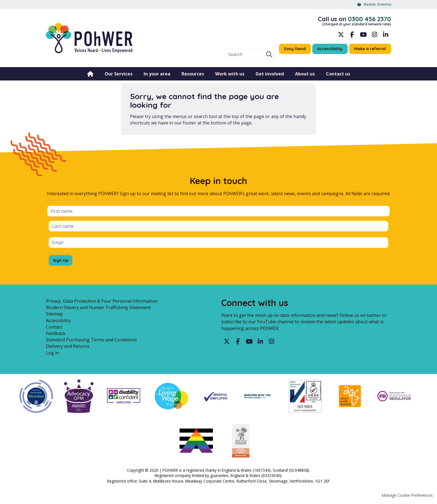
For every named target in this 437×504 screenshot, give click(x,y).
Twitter (227, 343)
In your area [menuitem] (157, 77)
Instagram (374, 36)
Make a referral (369, 51)
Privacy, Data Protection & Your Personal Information (102, 303)
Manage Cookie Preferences (407, 497)
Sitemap (54, 315)
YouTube (363, 36)
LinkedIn (386, 36)
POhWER (89, 40)
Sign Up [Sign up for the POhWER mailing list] (61, 260)
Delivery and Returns (68, 348)
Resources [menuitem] (193, 77)
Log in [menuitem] (52, 354)
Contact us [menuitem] (338, 77)
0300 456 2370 (368, 20)
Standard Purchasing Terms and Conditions (91, 341)
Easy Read (289, 51)
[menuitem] (376, 5)
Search (262, 57)
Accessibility (326, 51)
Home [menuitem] (90, 77)
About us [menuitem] (305, 77)
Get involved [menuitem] (270, 77)
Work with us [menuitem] (230, 77)
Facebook (352, 36)
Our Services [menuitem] (119, 77)
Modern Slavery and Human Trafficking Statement (98, 309)
